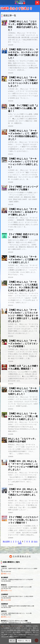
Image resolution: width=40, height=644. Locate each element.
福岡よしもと (7, 617)
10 (32, 542)
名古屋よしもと (8, 590)
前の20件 (6, 542)
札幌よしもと (7, 574)
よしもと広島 (7, 600)
